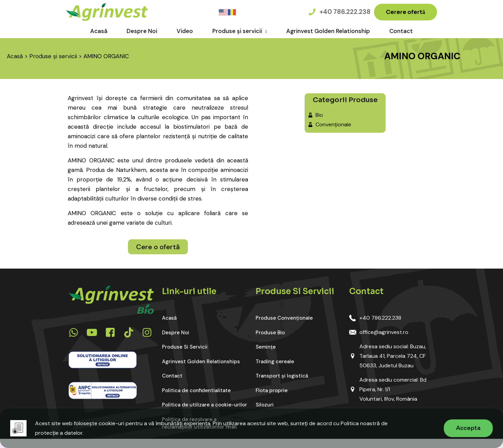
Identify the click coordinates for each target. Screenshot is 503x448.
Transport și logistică (282, 376)
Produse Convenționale (284, 318)
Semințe (266, 347)
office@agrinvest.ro (384, 332)
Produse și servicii (53, 56)
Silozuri (265, 405)
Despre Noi (176, 333)
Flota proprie (272, 390)
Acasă (15, 56)
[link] (103, 360)
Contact (172, 376)
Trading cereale (275, 362)
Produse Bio (270, 333)
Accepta (468, 428)
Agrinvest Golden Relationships (201, 362)
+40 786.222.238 (380, 318)
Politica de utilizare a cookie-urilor (205, 405)
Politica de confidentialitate (196, 390)
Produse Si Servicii (185, 347)
